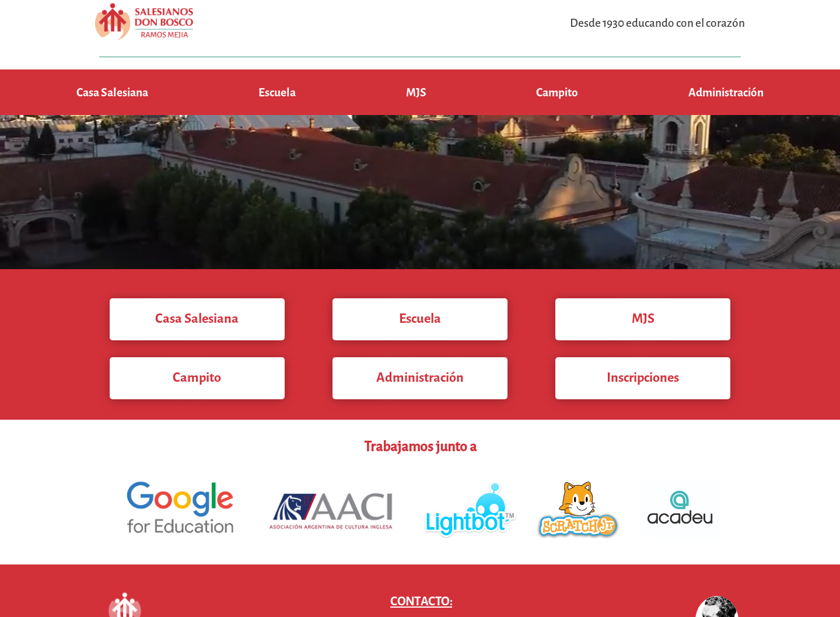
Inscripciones (643, 377)
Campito (557, 93)
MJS (416, 93)
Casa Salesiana (112, 93)
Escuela (277, 93)
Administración (726, 93)
